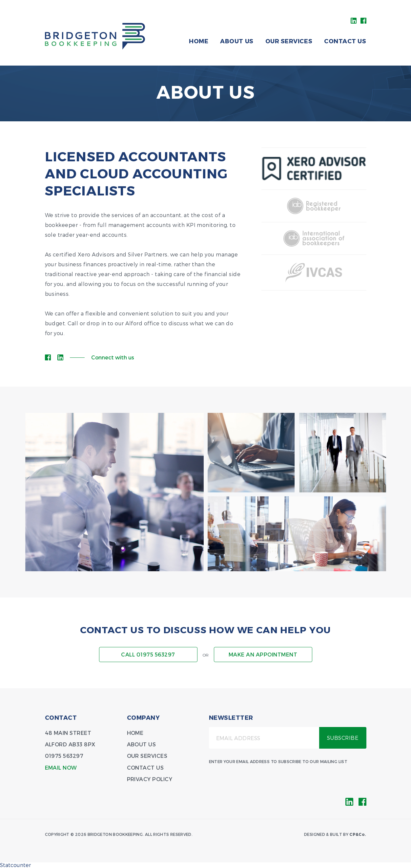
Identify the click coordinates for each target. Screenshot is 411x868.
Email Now (61, 767)
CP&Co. (358, 834)
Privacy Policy (150, 779)
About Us (237, 41)
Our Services (289, 41)
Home (199, 41)
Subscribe (343, 738)
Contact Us (345, 41)
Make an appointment (263, 654)
